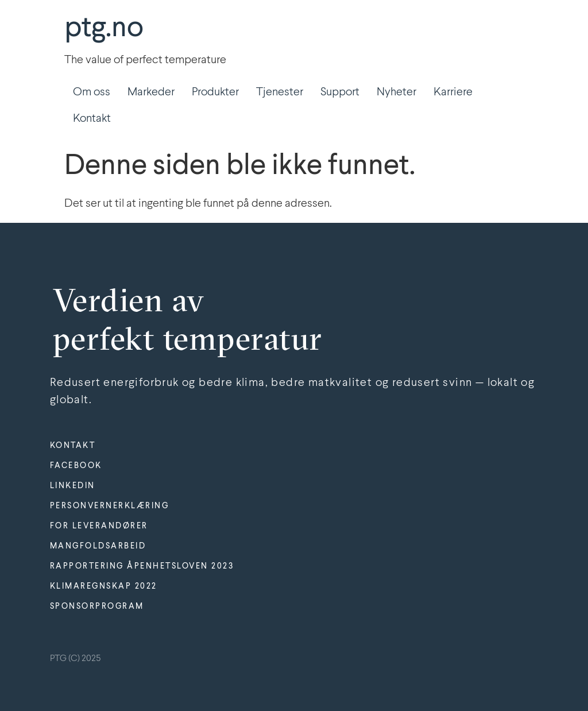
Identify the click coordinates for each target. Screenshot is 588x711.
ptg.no (104, 29)
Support (340, 92)
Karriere (453, 92)
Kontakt (92, 119)
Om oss (92, 92)
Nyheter (396, 92)
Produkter (215, 92)
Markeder (151, 92)
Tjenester (280, 92)
